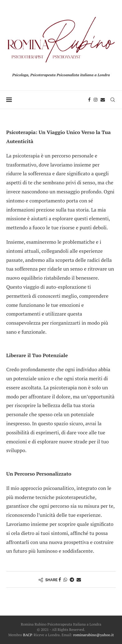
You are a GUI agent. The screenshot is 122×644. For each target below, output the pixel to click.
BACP (27, 635)
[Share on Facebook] (60, 579)
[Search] (113, 100)
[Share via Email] (79, 579)
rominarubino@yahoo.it (93, 635)
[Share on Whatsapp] (65, 579)
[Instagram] (96, 100)
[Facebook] (89, 100)
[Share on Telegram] (72, 579)
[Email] (103, 100)
